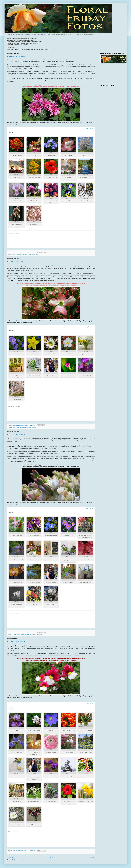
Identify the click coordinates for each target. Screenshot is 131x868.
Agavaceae (14, 634)
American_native (15, 254)
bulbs (26, 634)
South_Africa (29, 853)
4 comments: (32, 252)
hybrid (16, 853)
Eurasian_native (28, 427)
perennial (34, 254)
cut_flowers (30, 634)
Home (51, 857)
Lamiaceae (29, 254)
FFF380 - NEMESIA (16, 642)
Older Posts (92, 857)
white (41, 634)
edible (20, 254)
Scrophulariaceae (22, 853)
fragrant (24, 254)
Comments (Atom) (18, 860)
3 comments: (32, 632)
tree (35, 427)
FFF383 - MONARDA (17, 56)
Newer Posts (11, 857)
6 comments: (32, 851)
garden (13, 853)
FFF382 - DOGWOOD (17, 262)
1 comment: (32, 425)
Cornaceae (22, 427)
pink (37, 254)
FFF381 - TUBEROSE (17, 435)
